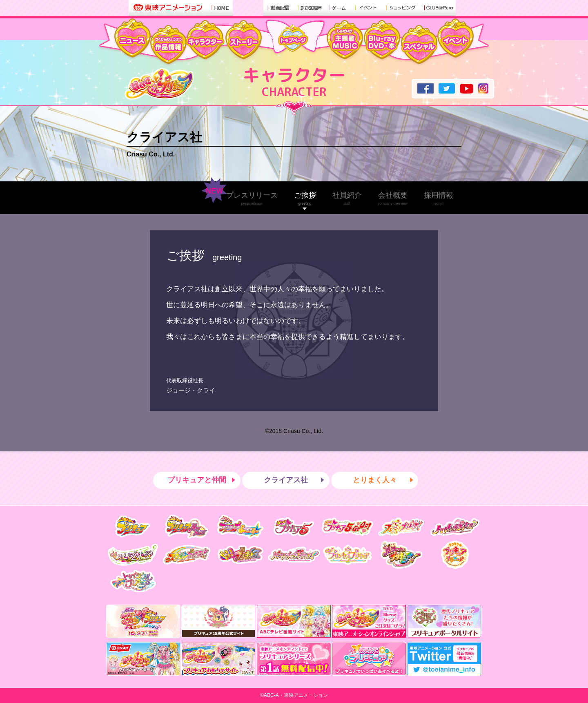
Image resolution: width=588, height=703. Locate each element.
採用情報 (439, 198)
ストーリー (243, 41)
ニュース (133, 39)
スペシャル (419, 46)
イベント (455, 39)
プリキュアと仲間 (197, 480)
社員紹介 (347, 198)
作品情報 (168, 46)
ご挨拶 (305, 198)
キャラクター (205, 41)
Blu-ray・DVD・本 (382, 41)
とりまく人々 (375, 480)
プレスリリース (252, 198)
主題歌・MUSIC (345, 41)
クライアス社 (164, 137)
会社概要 (393, 198)
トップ (293, 38)
